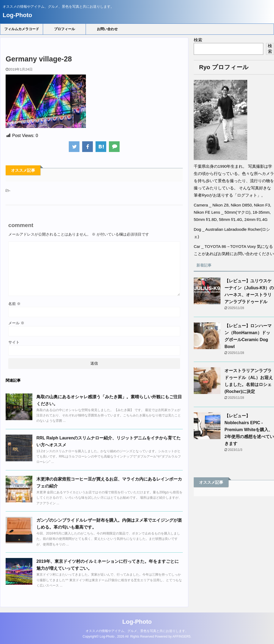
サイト (14, 342)
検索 (198, 40)
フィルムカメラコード (22, 29)
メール (16, 323)
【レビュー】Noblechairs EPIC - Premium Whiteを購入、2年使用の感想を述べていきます (249, 430)
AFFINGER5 (182, 637)
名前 (14, 304)
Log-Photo (17, 15)
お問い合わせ (107, 29)
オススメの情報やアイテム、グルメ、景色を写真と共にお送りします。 (137, 631)
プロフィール (64, 29)
